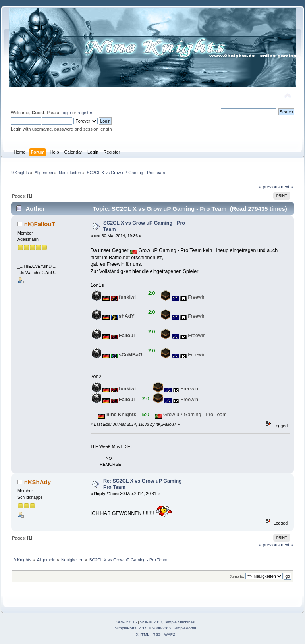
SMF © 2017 (151, 622)
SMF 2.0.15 (127, 622)
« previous (269, 187)
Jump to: (237, 576)
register (85, 113)
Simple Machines (180, 622)
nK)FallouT (40, 224)
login (66, 113)
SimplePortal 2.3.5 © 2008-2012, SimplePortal (155, 628)
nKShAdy (38, 482)
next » (287, 187)
